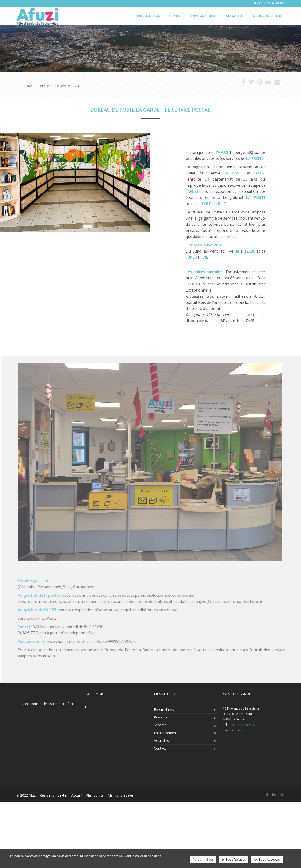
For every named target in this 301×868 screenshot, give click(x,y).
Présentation (149, 16)
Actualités (235, 16)
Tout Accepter (267, 859)
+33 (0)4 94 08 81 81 (270, 3)
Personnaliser (203, 859)
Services (176, 16)
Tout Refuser (234, 859)
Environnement (204, 16)
